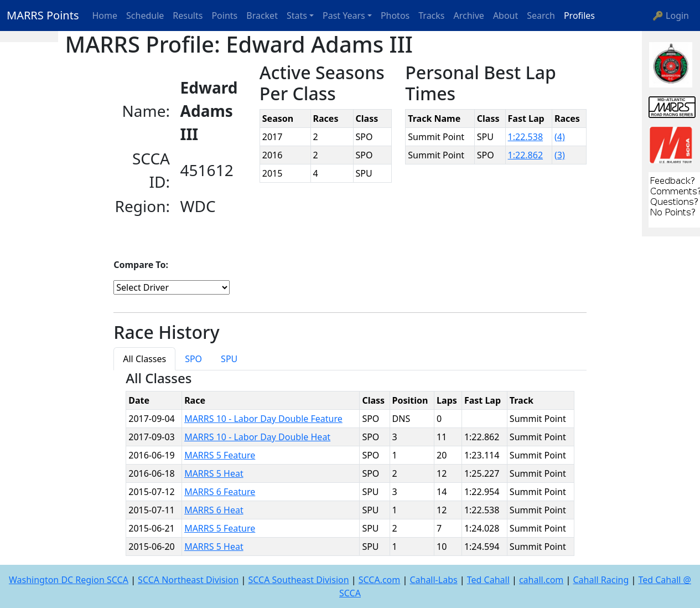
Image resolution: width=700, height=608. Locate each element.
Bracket (262, 16)
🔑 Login (671, 16)
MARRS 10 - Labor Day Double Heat (257, 437)
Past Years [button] (344, 16)
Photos (395, 16)
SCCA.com (380, 580)
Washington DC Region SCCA (69, 580)
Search (541, 16)
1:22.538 (526, 137)
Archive (469, 16)
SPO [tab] (193, 359)
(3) (560, 155)
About (505, 16)
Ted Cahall (488, 580)
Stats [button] (297, 16)
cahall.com (541, 580)
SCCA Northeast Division (188, 580)
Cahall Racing (601, 580)
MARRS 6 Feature (220, 492)
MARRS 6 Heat (214, 510)
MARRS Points (43, 15)
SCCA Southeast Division (298, 580)
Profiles (579, 16)
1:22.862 (526, 155)
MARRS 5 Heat (214, 473)
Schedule (145, 16)
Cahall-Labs (433, 580)
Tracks (431, 16)
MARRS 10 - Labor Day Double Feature (263, 419)
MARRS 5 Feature (220, 455)
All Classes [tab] (144, 359)
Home (105, 16)
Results (188, 16)
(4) (560, 137)
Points (224, 16)
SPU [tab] (229, 359)
